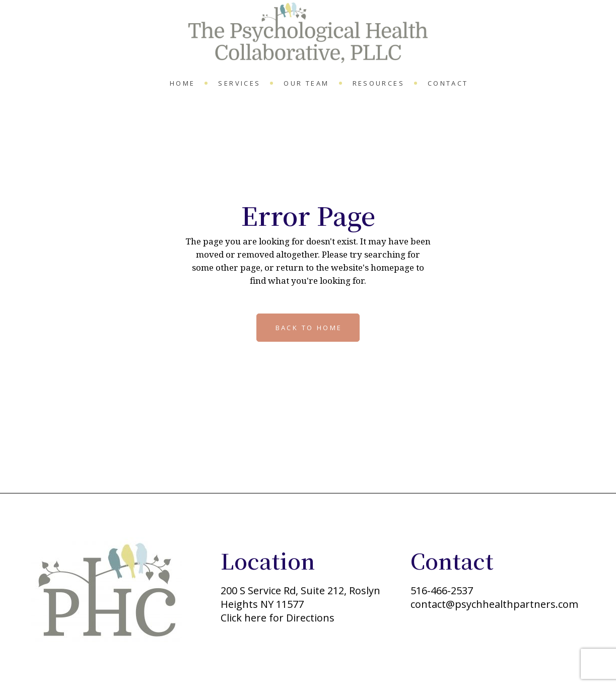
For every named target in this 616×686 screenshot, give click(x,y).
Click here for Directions (278, 618)
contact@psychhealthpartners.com (494, 604)
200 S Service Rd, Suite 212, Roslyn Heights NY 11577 (300, 597)
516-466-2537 (442, 590)
